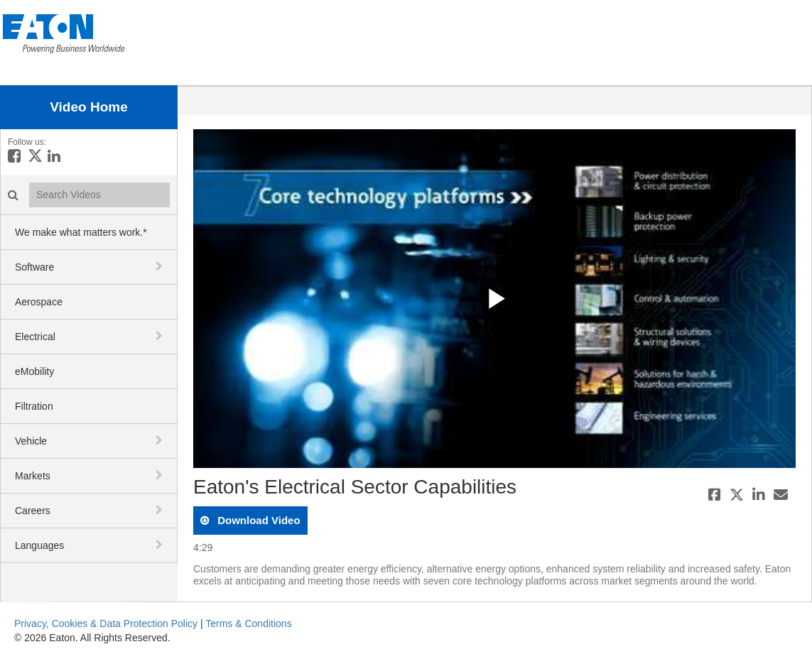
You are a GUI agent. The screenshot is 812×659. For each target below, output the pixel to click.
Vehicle (31, 441)
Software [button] (34, 267)
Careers (33, 511)
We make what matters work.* (81, 232)
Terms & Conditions (248, 623)
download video (258, 520)
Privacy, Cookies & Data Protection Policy (106, 623)
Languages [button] (39, 545)
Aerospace (39, 302)
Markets (33, 476)
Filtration (34, 406)
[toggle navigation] (161, 266)
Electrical (35, 337)
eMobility (34, 371)
